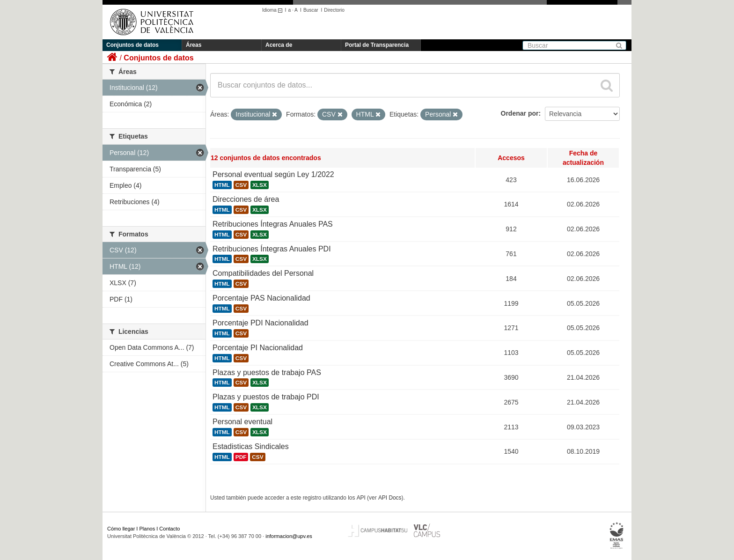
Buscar (311, 10)
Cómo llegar (121, 529)
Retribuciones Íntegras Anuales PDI (272, 249)
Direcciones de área (246, 199)
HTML (222, 185)
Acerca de (279, 45)
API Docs (390, 498)
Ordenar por (520, 113)
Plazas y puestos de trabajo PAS (267, 372)
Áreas (194, 45)
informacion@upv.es (289, 536)
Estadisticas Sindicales (251, 446)
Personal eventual (242, 422)
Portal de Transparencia (377, 45)
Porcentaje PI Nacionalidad (258, 348)
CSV (241, 185)
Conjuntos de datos (132, 45)
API (361, 498)
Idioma (274, 10)
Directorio (334, 10)
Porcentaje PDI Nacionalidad (261, 323)
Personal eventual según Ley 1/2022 (273, 174)
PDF (241, 457)
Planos (147, 529)
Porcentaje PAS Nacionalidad (261, 298)
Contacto (169, 529)
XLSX (260, 185)
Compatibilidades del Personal (263, 273)
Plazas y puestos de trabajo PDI (266, 397)
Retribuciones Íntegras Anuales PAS (273, 224)
